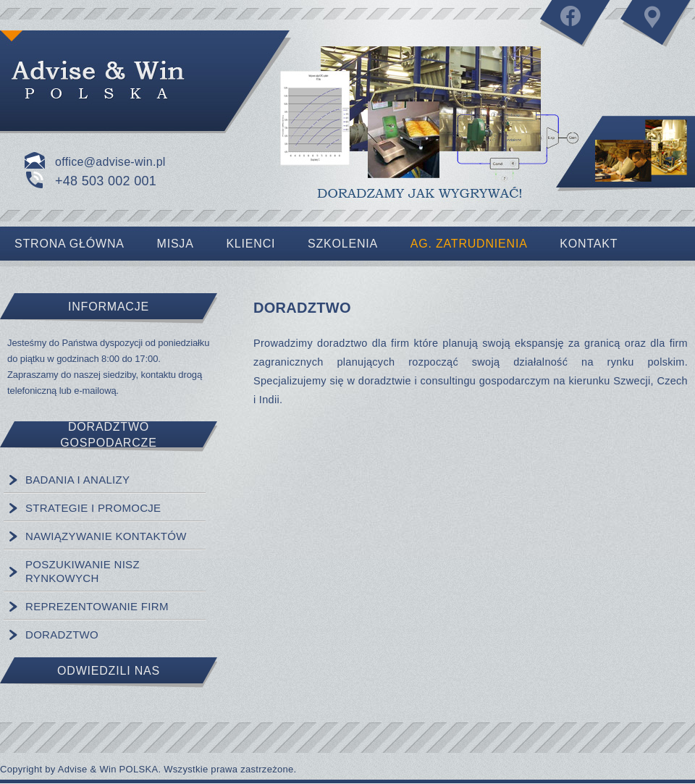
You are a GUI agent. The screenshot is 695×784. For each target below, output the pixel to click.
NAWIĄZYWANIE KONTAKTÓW (106, 536)
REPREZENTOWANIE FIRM (97, 606)
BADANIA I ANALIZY (77, 480)
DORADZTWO (62, 635)
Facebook (576, 29)
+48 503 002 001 (106, 181)
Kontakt (655, 29)
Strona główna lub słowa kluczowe (130, 80)
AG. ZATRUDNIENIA (469, 244)
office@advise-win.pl (110, 162)
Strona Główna (69, 244)
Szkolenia (343, 244)
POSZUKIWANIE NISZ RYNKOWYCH (83, 571)
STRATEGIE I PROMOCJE (93, 508)
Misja (176, 244)
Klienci (250, 244)
